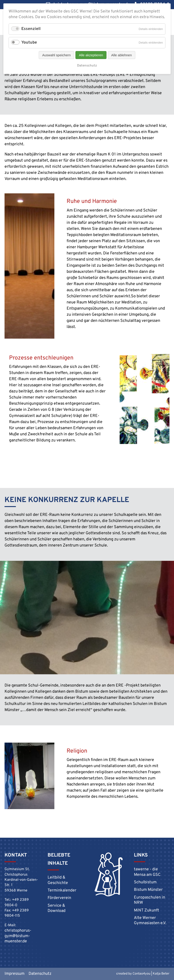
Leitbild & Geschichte (58, 880)
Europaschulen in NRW (150, 900)
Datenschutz (87, 66)
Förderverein (59, 898)
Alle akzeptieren (91, 55)
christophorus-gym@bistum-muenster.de (18, 936)
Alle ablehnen (122, 55)
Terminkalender (62, 890)
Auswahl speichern (56, 55)
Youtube (29, 43)
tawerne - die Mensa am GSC (147, 872)
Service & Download (57, 908)
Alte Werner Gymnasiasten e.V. (150, 921)
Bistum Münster (148, 890)
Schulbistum (145, 882)
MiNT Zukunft (146, 910)
